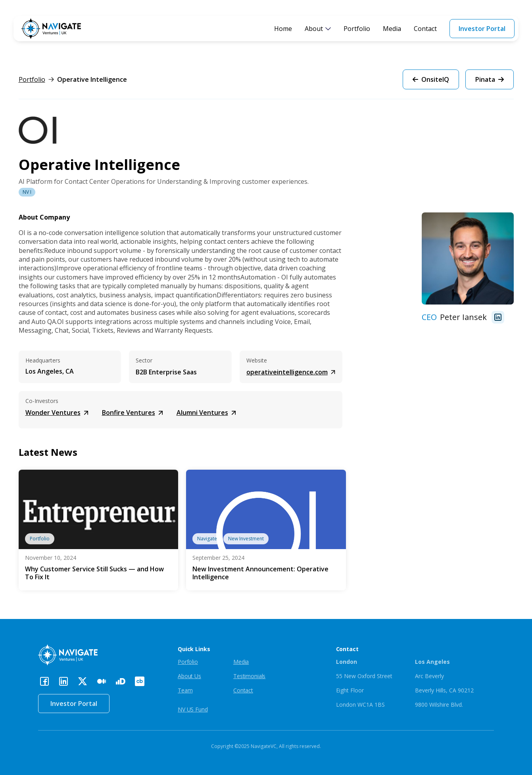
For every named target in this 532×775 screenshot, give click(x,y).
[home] (51, 29)
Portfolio (357, 29)
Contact (425, 29)
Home (283, 29)
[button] (318, 29)
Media (392, 29)
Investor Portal (482, 29)
